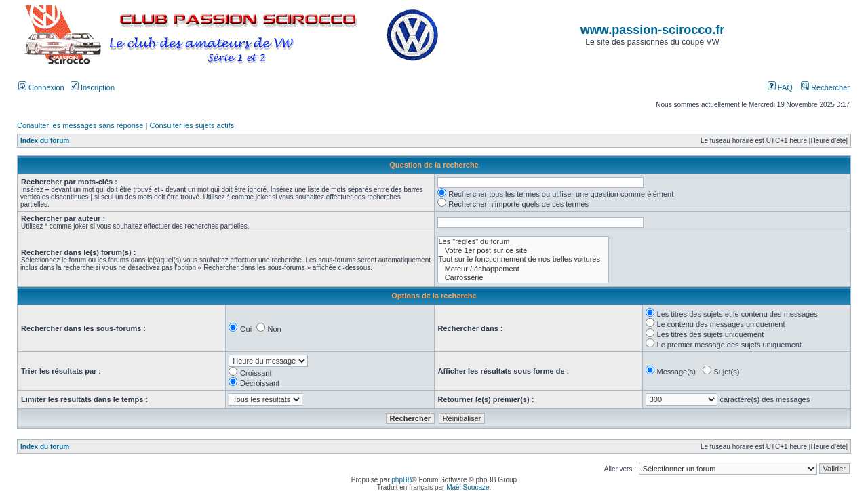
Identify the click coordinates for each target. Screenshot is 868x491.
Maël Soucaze (468, 487)
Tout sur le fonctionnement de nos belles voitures (523, 259)
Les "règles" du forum (523, 242)
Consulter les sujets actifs (192, 125)
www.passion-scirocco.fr (652, 30)
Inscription (93, 87)
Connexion (41, 87)
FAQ (780, 87)
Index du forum (45, 141)
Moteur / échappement (523, 269)
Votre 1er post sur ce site (523, 251)
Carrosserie (523, 278)
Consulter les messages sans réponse (80, 125)
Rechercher (825, 87)
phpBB (401, 480)
